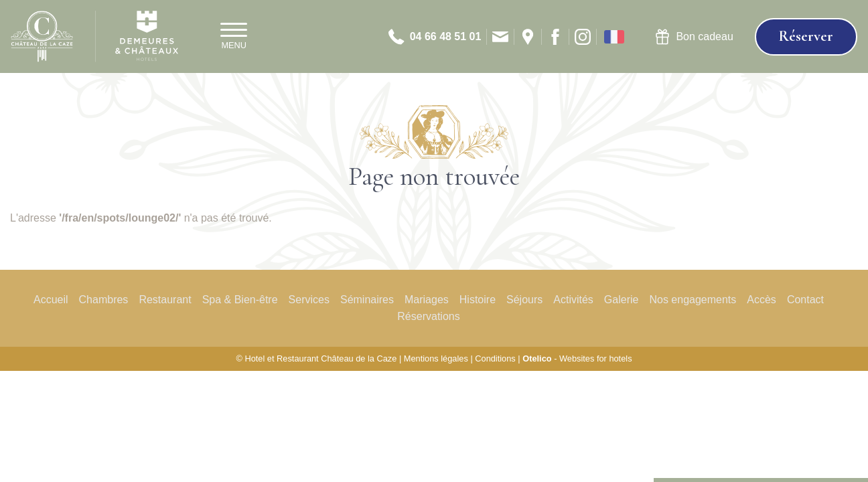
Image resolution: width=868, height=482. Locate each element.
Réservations (428, 316)
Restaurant (165, 300)
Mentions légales (436, 358)
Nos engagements (693, 300)
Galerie (622, 300)
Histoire (478, 300)
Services (309, 300)
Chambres (104, 300)
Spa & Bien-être (240, 300)
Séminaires (367, 300)
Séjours (524, 300)
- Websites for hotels (577, 358)
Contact (805, 300)
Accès (762, 300)
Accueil (51, 300)
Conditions (495, 358)
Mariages (427, 300)
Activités (573, 300)
